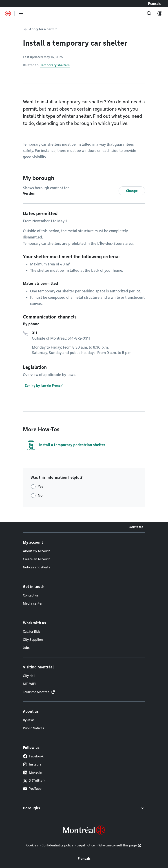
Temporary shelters (55, 65)
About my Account (36, 551)
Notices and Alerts (36, 567)
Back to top (136, 527)
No (40, 495)
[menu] (21, 13)
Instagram (34, 764)
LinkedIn (32, 772)
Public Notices (33, 728)
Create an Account (36, 559)
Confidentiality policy (57, 845)
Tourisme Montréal (37, 692)
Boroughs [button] (31, 808)
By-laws (29, 720)
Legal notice (86, 845)
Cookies (32, 845)
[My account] (160, 13)
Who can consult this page (118, 845)
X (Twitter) (34, 781)
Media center (33, 603)
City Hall (29, 676)
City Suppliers (33, 640)
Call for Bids (32, 632)
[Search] (149, 13)
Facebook (33, 756)
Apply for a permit (43, 29)
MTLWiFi (29, 684)
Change (132, 191)
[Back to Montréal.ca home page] (8, 13)
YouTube (32, 789)
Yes (41, 486)
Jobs (26, 648)
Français (154, 4)
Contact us (31, 595)
